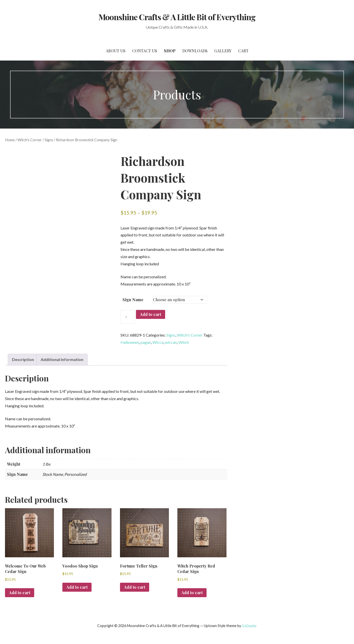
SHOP (170, 51)
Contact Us (145, 51)
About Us (116, 51)
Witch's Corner (30, 140)
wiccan (171, 342)
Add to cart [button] (20, 593)
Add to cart (151, 314)
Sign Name (133, 300)
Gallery (223, 51)
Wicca (158, 342)
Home (10, 140)
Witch (184, 342)
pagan (146, 342)
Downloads (195, 51)
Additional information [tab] (62, 359)
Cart (243, 51)
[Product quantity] (128, 317)
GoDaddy (249, 626)
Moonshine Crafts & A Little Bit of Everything (177, 17)
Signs (49, 140)
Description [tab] (23, 359)
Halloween (130, 342)
